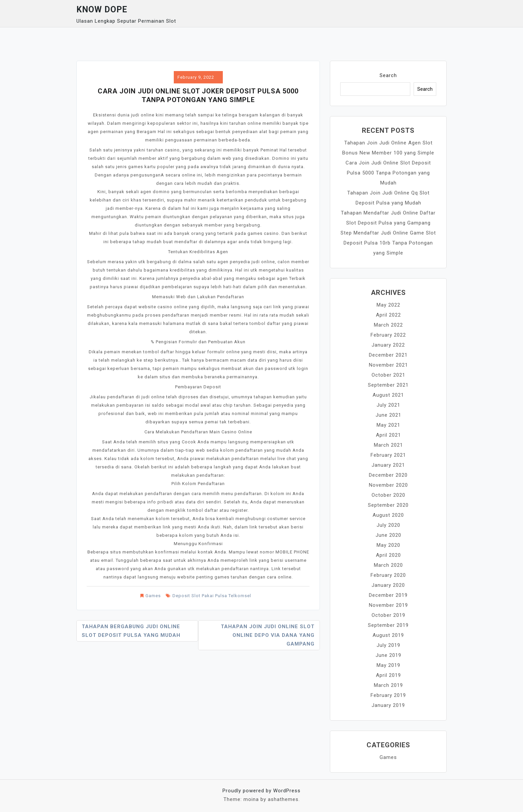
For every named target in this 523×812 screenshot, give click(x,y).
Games (153, 596)
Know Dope (102, 10)
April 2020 (388, 555)
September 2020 (388, 505)
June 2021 (388, 415)
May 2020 (388, 545)
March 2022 (388, 325)
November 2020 (388, 485)
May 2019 (388, 665)
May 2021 (388, 425)
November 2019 (388, 605)
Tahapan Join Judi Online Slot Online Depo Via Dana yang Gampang (268, 635)
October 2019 (388, 615)
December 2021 (388, 355)
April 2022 (388, 315)
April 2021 (388, 435)
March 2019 (388, 685)
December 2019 (388, 595)
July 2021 (388, 405)
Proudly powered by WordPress (261, 791)
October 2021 (388, 375)
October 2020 (388, 495)
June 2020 (388, 535)
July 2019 (388, 645)
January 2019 (388, 705)
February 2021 (388, 455)
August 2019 (388, 635)
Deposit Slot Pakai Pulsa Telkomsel (212, 596)
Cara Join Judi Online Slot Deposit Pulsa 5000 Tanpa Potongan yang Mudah (388, 173)
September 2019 (388, 625)
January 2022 (388, 345)
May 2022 (388, 305)
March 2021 (388, 445)
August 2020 (388, 515)
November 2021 (388, 365)
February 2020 (388, 575)
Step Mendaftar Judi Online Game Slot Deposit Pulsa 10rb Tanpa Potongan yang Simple (388, 243)
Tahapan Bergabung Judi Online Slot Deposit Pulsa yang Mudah (131, 631)
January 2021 (388, 465)
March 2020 (388, 565)
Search (388, 75)
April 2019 (388, 675)
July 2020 (388, 525)
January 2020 (388, 585)
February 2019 (388, 695)
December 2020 (388, 475)
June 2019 (388, 655)
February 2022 (388, 335)
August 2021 (388, 395)
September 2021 (388, 385)
